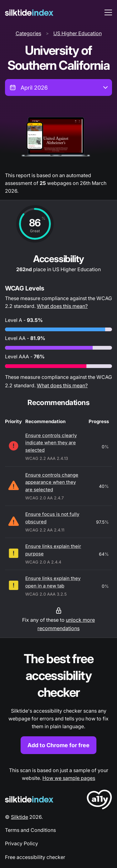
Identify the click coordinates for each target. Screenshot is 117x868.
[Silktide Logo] (29, 799)
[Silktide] (29, 13)
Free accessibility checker (35, 857)
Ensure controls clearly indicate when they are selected (51, 443)
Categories (28, 33)
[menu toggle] (108, 12)
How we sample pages (69, 778)
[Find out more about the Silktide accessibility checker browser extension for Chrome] (58, 702)
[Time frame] (58, 87)
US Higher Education (78, 33)
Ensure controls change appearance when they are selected (52, 482)
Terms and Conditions (30, 830)
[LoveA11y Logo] (99, 801)
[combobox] (58, 87)
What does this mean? (62, 306)
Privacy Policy (22, 843)
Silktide (19, 817)
